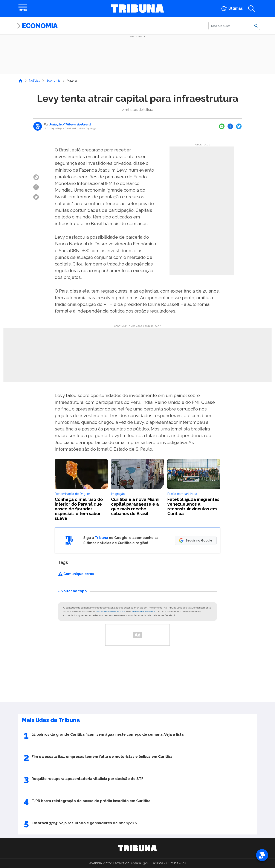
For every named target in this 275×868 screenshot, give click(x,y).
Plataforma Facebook (144, 612)
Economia (40, 26)
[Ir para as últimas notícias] (232, 9)
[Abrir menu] (23, 9)
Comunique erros (76, 574)
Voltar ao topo (73, 591)
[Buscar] (234, 26)
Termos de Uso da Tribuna (110, 612)
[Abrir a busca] (251, 9)
